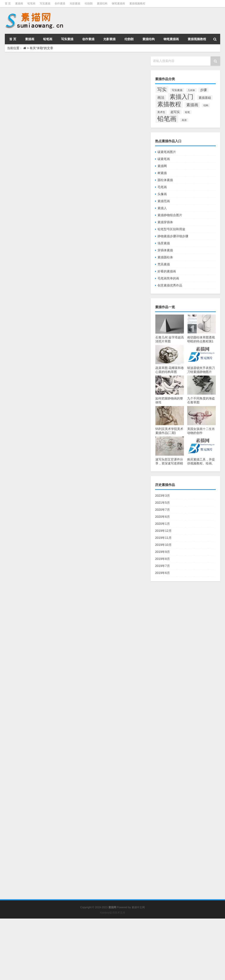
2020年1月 (162, 524)
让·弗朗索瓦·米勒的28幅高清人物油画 (104, 293)
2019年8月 (162, 559)
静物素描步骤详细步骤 (173, 236)
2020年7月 (162, 510)
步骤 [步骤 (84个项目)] (203, 90)
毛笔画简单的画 (168, 278)
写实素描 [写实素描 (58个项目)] (177, 90)
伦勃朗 (89, 4)
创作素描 (60, 4)
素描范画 (164, 201)
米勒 (70, 276)
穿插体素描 (165, 250)
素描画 (19, 4)
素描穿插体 (165, 222)
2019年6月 (162, 573)
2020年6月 (162, 517)
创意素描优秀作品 (170, 285)
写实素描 (45, 4)
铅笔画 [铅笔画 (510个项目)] (167, 119)
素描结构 (102, 4)
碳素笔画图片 (167, 152)
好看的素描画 (167, 271)
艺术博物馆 (74, 519)
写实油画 (107, 360)
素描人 (162, 208)
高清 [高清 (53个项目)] (184, 120)
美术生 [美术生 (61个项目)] (161, 112)
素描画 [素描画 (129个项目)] (192, 105)
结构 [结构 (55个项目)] (206, 105)
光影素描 (75, 4)
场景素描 (164, 243)
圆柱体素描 (165, 180)
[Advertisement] (112, 949)
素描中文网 (138, 907)
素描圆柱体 (165, 257)
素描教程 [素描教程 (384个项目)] (169, 104)
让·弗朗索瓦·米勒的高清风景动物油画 (104, 377)
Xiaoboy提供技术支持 (112, 913)
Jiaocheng (73, 100)
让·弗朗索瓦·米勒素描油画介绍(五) (101, 456)
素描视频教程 (137, 4)
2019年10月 (163, 545)
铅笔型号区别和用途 (171, 229)
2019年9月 (162, 552)
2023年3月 (162, 496)
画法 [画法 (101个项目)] (161, 97)
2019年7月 (162, 566)
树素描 (162, 173)
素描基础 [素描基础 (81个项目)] (205, 98)
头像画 (162, 194)
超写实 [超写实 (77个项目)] (175, 112)
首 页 (8, 4)
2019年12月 (163, 531)
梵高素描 (164, 264)
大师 (121, 99)
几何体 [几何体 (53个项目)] (191, 90)
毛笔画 (162, 187)
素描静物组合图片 (170, 215)
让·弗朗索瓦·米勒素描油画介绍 (96, 806)
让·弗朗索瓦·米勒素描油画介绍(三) (101, 626)
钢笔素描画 (118, 4)
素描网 (162, 166)
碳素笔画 (164, 159)
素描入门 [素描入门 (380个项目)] (181, 97)
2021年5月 (162, 503)
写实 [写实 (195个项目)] (162, 90)
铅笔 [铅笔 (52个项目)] (187, 112)
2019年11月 (163, 538)
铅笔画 (31, 4)
